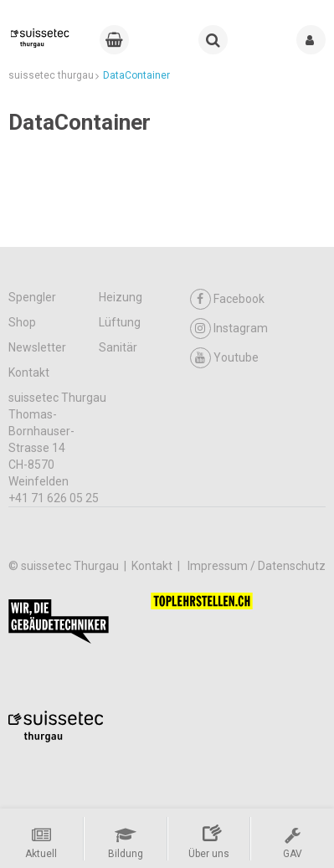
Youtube (224, 358)
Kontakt (29, 372)
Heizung (121, 297)
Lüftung (120, 322)
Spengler (32, 297)
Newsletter (37, 347)
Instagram (229, 329)
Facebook (227, 299)
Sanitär (118, 347)
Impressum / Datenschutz (257, 566)
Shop (22, 322)
